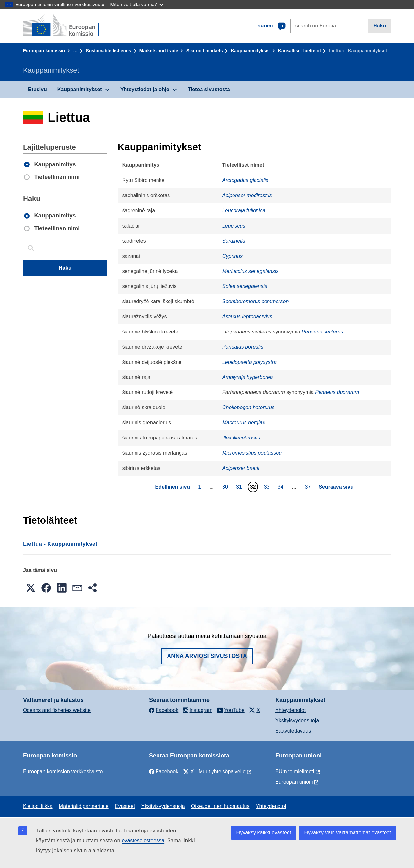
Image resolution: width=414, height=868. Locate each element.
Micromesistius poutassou (252, 453)
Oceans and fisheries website (57, 710)
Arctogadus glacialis (245, 180)
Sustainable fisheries (108, 51)
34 (282, 487)
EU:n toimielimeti (295, 772)
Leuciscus (234, 226)
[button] (31, 588)
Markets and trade (159, 51)
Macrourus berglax (244, 423)
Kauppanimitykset (251, 51)
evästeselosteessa (143, 840)
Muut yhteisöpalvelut (222, 772)
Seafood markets (205, 51)
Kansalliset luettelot (300, 51)
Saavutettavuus (293, 731)
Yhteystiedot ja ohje (145, 89)
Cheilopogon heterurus (248, 407)
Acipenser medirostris (247, 195)
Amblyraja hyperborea (248, 377)
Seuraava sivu (336, 487)
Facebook (164, 772)
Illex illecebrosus (241, 438)
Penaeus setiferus (322, 332)
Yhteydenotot (290, 710)
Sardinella (234, 241)
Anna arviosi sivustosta (207, 656)
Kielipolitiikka (38, 806)
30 (226, 487)
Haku (380, 26)
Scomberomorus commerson (255, 301)
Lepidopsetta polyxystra (249, 362)
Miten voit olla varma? (137, 4)
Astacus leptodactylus (247, 317)
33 (268, 487)
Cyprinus (232, 256)
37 (309, 487)
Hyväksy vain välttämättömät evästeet (348, 833)
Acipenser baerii (241, 468)
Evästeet (125, 806)
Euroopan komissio (44, 51)
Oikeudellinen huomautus (220, 806)
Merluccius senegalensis (250, 271)
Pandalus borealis (243, 347)
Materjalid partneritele (84, 806)
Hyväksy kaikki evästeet (264, 833)
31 (240, 487)
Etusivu (38, 89)
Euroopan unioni (294, 782)
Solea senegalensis (245, 286)
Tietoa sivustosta (209, 89)
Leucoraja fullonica (244, 211)
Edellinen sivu (172, 487)
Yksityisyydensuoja (297, 720)
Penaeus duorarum (337, 392)
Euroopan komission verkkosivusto (63, 772)
